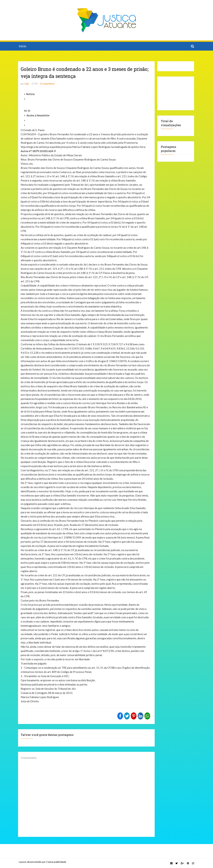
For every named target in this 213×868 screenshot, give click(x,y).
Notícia (30, 94)
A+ (26, 111)
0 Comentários (47, 84)
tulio (27, 84)
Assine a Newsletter (38, 115)
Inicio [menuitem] (23, 46)
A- (29, 111)
